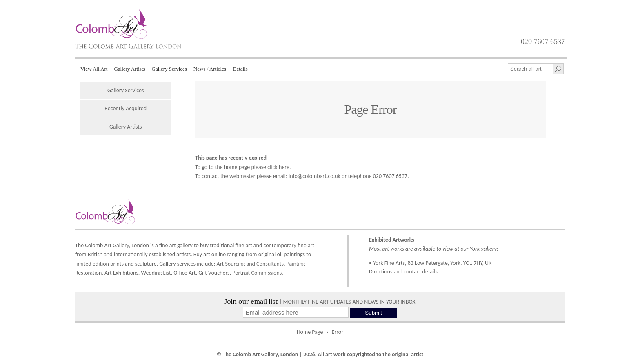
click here (278, 167)
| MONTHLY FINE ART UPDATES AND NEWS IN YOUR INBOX (320, 302)
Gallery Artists (129, 69)
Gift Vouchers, (215, 273)
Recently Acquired (126, 108)
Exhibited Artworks (392, 240)
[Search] (558, 69)
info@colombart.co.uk (314, 176)
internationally (131, 254)
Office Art (184, 273)
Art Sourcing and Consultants (250, 264)
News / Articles (210, 69)
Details (240, 69)
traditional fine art (231, 245)
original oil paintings (282, 254)
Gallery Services (169, 69)
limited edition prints (99, 264)
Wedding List (156, 273)
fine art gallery (176, 245)
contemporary (280, 245)
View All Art (94, 69)
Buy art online (210, 254)
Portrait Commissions (257, 273)
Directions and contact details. (404, 272)
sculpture (146, 264)
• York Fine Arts (387, 263)
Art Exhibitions (121, 273)
